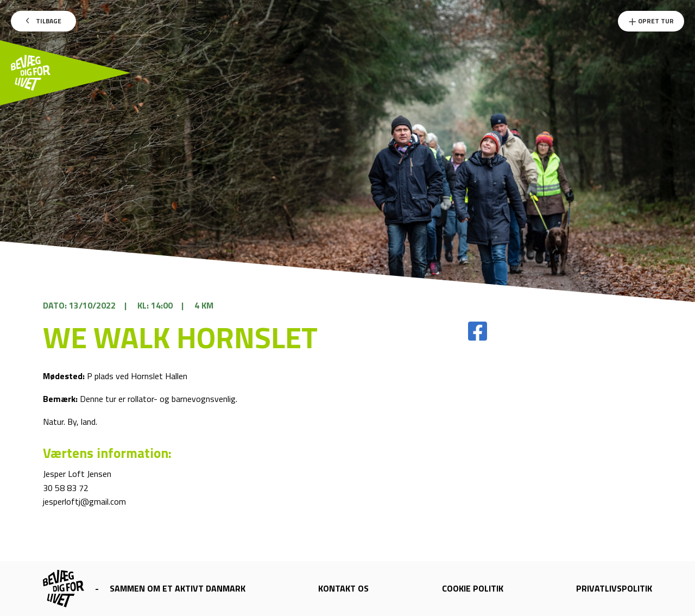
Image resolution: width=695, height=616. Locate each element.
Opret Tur (651, 21)
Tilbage (44, 21)
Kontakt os (343, 588)
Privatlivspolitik (614, 588)
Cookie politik (473, 588)
